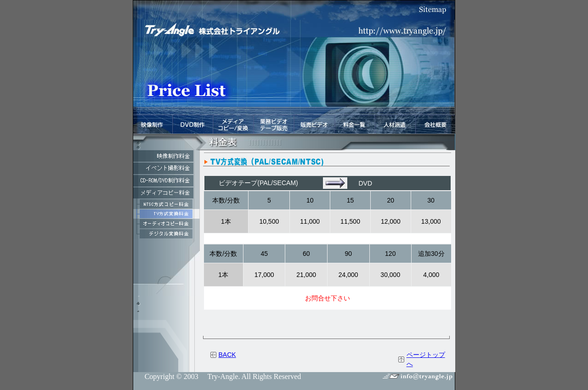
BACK (227, 355)
